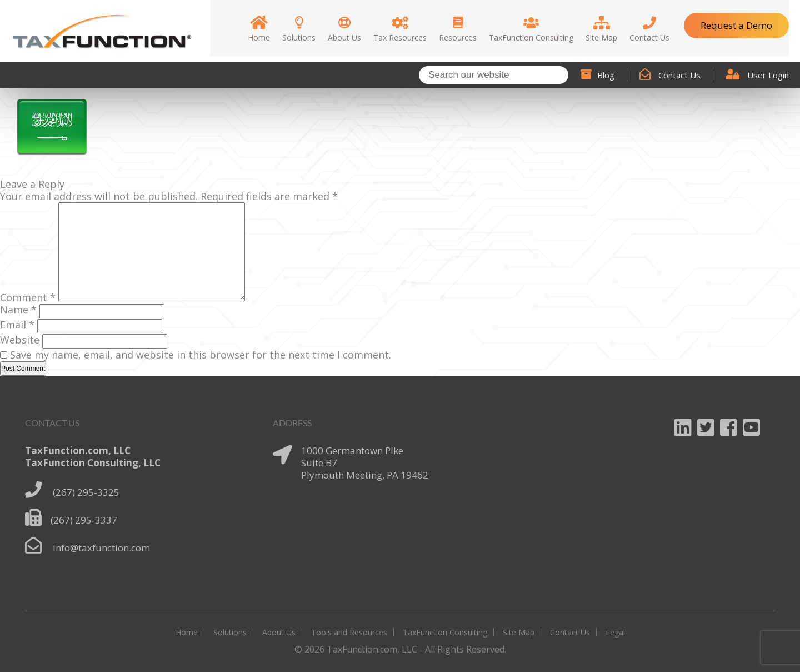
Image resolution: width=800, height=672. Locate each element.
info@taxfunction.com (101, 548)
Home (187, 632)
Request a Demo (736, 25)
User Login (757, 75)
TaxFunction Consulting (445, 632)
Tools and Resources (349, 632)
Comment (28, 297)
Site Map (519, 632)
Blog (597, 75)
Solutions (230, 632)
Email (17, 325)
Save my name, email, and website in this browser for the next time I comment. (201, 355)
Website (20, 340)
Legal (615, 632)
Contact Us (670, 75)
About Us (279, 632)
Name (18, 310)
